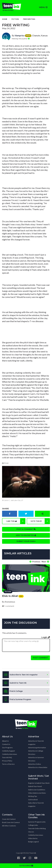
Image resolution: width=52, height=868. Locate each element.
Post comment (40, 658)
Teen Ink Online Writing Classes (37, 830)
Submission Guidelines (37, 790)
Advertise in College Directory (36, 753)
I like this (16, 521)
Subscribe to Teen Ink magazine (36, 805)
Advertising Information (37, 748)
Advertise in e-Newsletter (38, 767)
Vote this (40, 521)
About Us (5, 741)
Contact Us (6, 744)
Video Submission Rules (37, 793)
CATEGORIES (26, 866)
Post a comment (26, 529)
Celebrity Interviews (10, 754)
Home (5, 19)
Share (5, 509)
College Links (33, 825)
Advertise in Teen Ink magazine (36, 743)
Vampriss (20, 35)
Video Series (33, 838)
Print (5, 463)
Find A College (13, 691)
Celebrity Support (8, 751)
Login (46, 637)
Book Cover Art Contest (11, 822)
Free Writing (29, 19)
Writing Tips (33, 796)
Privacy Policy (7, 761)
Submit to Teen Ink (14, 683)
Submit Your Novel (35, 786)
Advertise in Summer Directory (36, 759)
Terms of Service (8, 764)
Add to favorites (26, 535)
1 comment (8, 606)
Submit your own (26, 541)
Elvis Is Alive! (10, 596)
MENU (43, 7)
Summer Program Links (37, 822)
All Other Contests (9, 826)
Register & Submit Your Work (39, 783)
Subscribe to (20, 675)
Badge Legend (33, 842)
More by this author (21, 39)
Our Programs (7, 748)
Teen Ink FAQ (7, 757)
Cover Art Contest (9, 819)
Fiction (15, 19)
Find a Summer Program (17, 699)
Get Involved (33, 800)
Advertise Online (35, 764)
